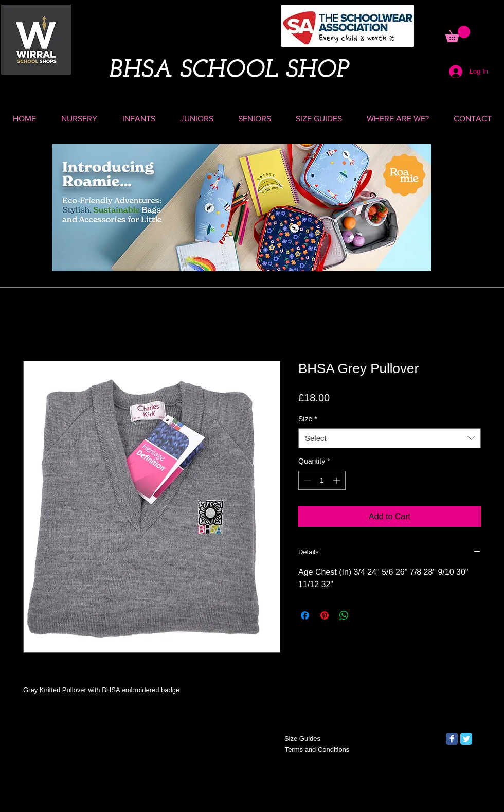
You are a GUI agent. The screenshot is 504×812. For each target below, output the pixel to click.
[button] (458, 34)
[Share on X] (364, 615)
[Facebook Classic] (452, 739)
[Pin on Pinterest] (325, 615)
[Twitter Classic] (466, 739)
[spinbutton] (322, 480)
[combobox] (390, 438)
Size (308, 419)
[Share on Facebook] (305, 615)
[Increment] (338, 480)
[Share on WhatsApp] (344, 615)
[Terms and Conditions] (317, 750)
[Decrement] (306, 480)
